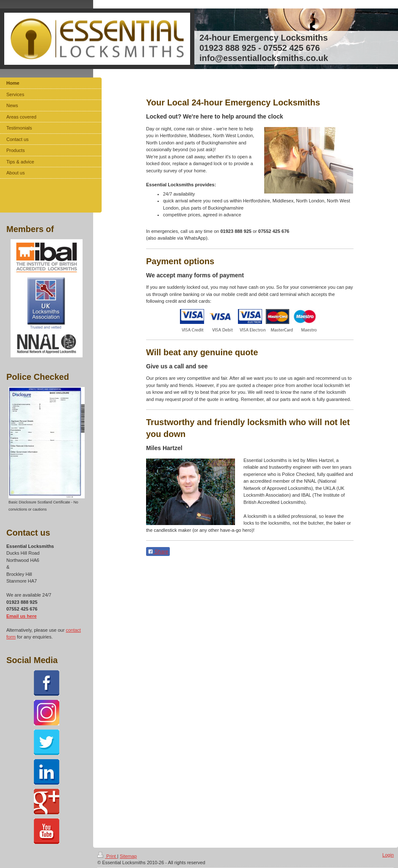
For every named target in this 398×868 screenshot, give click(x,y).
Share (158, 552)
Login (388, 855)
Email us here (22, 616)
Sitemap (128, 856)
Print (107, 856)
